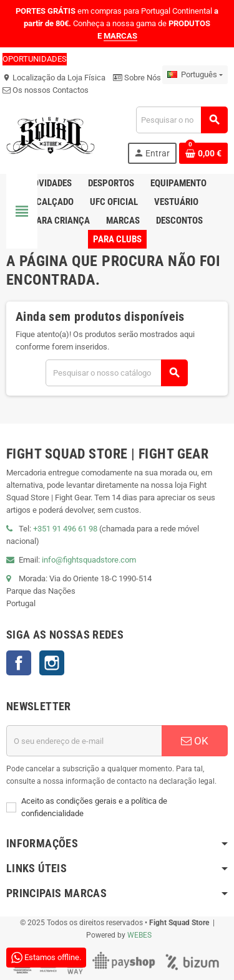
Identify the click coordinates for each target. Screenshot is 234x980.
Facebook (19, 663)
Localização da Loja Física (54, 78)
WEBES (139, 935)
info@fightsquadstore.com (89, 560)
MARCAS (120, 36)
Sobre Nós (137, 78)
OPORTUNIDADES (35, 59)
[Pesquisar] (182, 120)
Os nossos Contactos (46, 90)
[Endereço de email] (84, 741)
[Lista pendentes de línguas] (195, 75)
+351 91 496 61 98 (65, 529)
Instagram (52, 663)
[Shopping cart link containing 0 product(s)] (203, 153)
